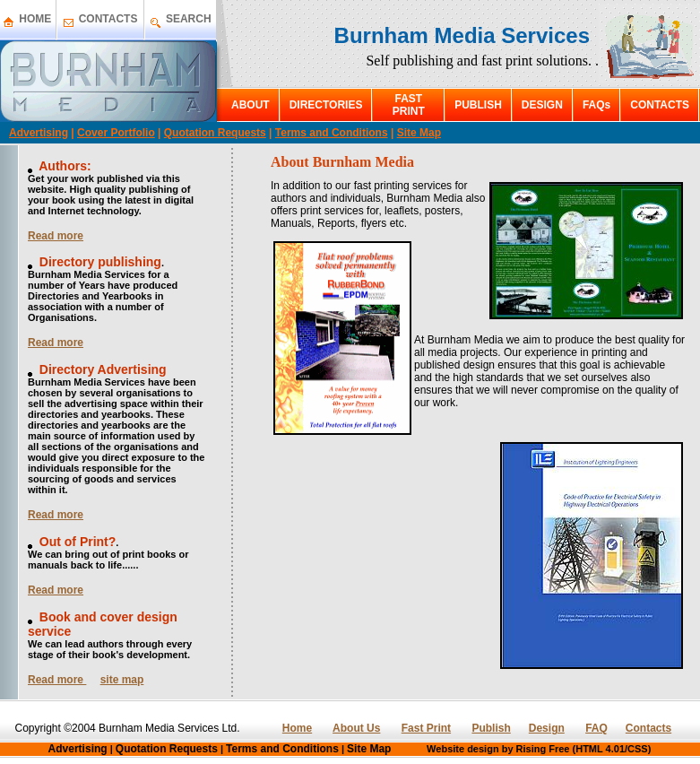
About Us (356, 728)
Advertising (39, 133)
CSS (638, 749)
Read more (56, 236)
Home (297, 728)
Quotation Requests (215, 133)
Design (547, 728)
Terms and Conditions (332, 133)
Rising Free (543, 749)
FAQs (596, 105)
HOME (35, 19)
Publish (491, 728)
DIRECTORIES (326, 105)
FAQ (596, 728)
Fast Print (426, 728)
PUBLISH (478, 105)
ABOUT (251, 105)
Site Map (419, 133)
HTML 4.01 (600, 749)
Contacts (648, 728)
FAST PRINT (409, 105)
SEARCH (189, 19)
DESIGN (542, 105)
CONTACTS (108, 19)
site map (122, 680)
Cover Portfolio (116, 133)
